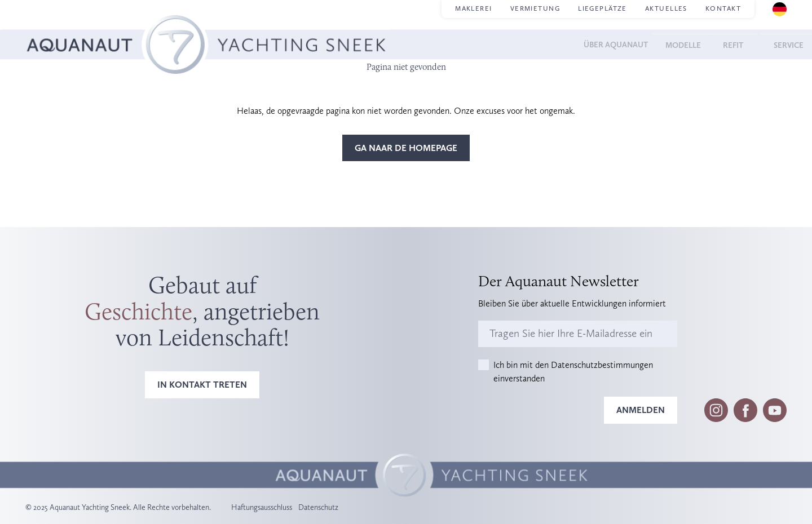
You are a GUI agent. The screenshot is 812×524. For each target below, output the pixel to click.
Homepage (47, 28)
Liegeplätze (603, 8)
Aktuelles (666, 8)
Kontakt (723, 8)
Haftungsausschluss (262, 507)
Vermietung (535, 8)
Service (769, 44)
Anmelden (641, 410)
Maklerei (474, 8)
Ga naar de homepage (406, 148)
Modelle (662, 44)
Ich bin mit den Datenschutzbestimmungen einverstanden (573, 372)
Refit (717, 44)
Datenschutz (318, 507)
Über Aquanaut (582, 44)
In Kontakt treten (202, 385)
